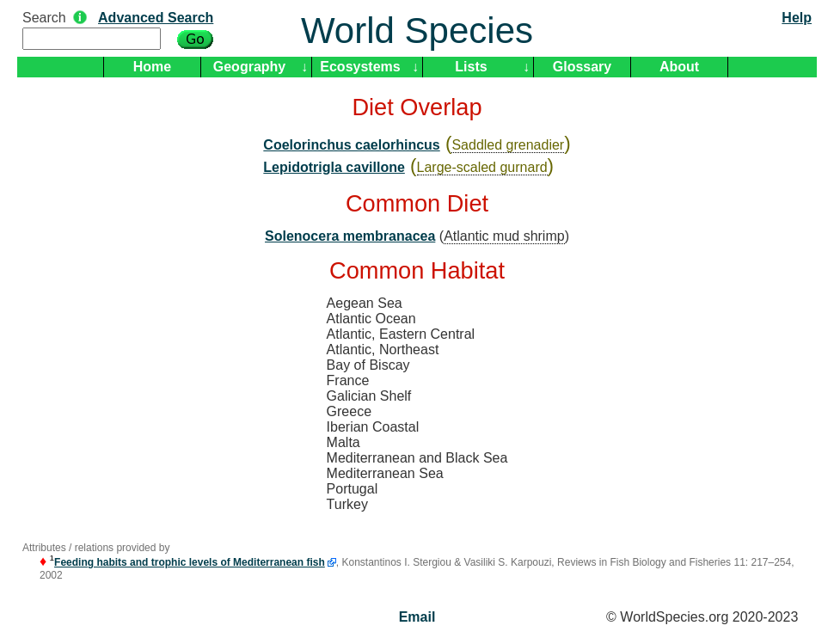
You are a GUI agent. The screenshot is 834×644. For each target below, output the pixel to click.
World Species (417, 31)
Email (417, 617)
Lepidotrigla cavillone (334, 167)
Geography (249, 67)
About (679, 67)
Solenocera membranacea (350, 236)
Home (152, 67)
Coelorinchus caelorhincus (351, 145)
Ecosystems (360, 67)
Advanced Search (156, 18)
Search (44, 18)
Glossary (582, 67)
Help (797, 18)
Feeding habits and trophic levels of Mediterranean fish (190, 562)
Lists (471, 67)
